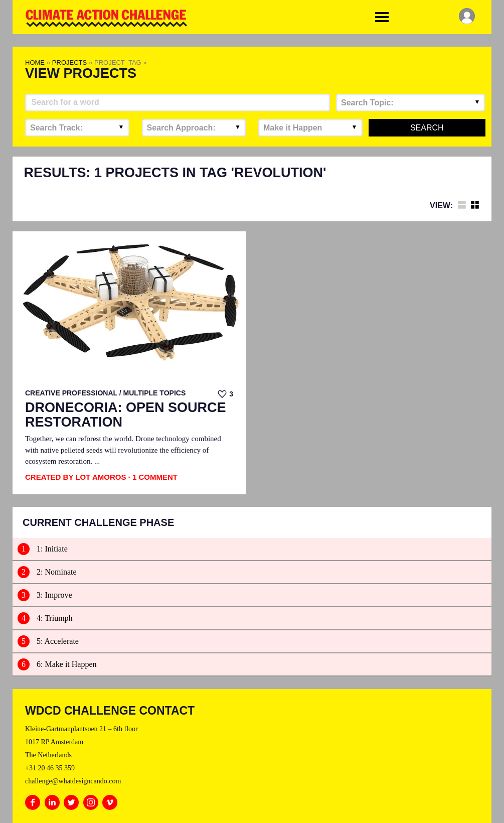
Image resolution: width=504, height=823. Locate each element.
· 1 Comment (153, 477)
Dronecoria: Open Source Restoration (126, 415)
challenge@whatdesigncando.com (73, 781)
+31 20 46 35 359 (50, 768)
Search (427, 128)
